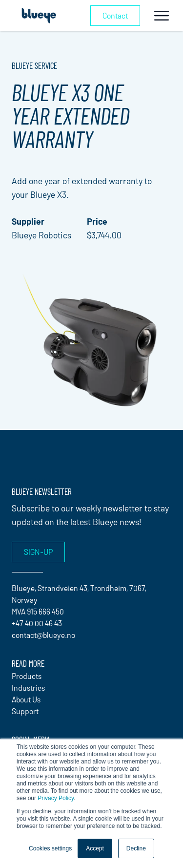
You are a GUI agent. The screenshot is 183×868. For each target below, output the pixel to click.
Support (25, 711)
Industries (28, 688)
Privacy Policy (56, 798)
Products (27, 676)
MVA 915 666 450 (38, 611)
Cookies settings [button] (50, 848)
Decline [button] (136, 848)
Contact (115, 15)
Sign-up (38, 552)
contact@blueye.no (43, 635)
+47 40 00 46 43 (37, 623)
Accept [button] (95, 848)
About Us (26, 699)
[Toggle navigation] (162, 16)
